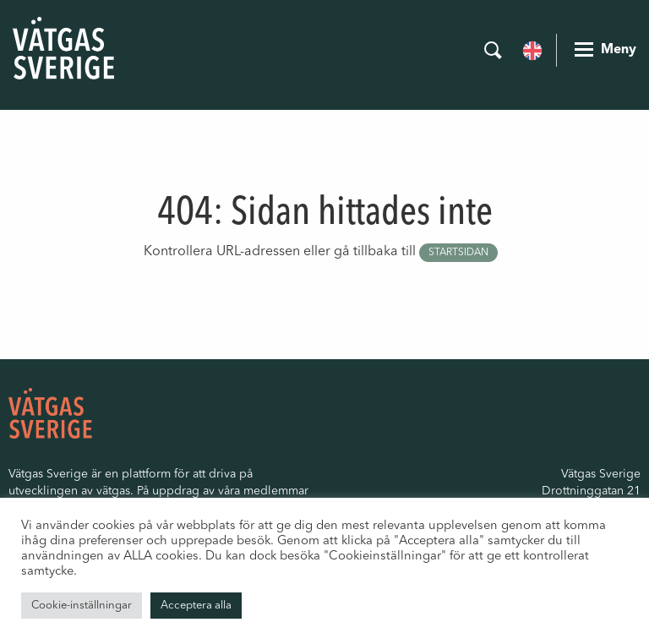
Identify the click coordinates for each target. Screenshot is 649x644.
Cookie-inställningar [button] (82, 606)
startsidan (458, 253)
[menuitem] (532, 49)
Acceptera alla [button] (196, 606)
